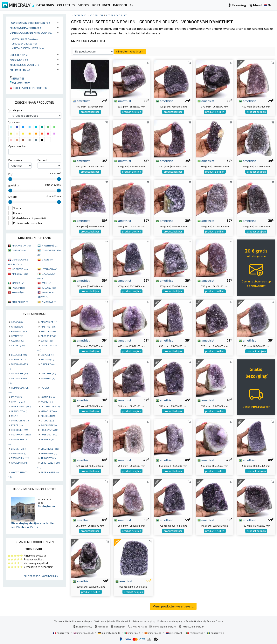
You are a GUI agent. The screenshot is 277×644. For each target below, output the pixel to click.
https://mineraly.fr (193, 627)
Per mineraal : (16, 160)
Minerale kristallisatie (28, 48)
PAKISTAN (19, 288)
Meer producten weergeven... (173, 606)
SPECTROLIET (50, 449)
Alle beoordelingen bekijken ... (42, 576)
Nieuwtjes (17, 78)
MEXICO (18, 283)
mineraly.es (153, 633)
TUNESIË (18, 292)
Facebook (101, 627)
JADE (45, 388)
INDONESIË (20, 269)
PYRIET (17, 425)
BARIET (47, 341)
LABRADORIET (21, 406)
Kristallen (96, 15)
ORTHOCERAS (20, 420)
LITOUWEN (49, 269)
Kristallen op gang (25, 39)
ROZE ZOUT (49, 434)
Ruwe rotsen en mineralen (30, 23)
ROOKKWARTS (21, 434)
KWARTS (18, 402)
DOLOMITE (19, 359)
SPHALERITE (49, 453)
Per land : (43, 160)
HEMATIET (48, 378)
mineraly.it (133, 633)
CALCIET (18, 345)
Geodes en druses (24, 44)
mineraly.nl (174, 633)
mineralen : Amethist (130, 51)
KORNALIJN (48, 397)
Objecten (19, 55)
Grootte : (13, 197)
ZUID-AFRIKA (20, 302)
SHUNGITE (19, 449)
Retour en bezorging (144, 621)
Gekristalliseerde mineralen (31, 33)
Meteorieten (20, 69)
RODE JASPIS (49, 430)
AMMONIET (19, 331)
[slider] (10, 179)
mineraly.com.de (109, 633)
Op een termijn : (17, 146)
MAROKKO (20, 274)
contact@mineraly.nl (165, 627)
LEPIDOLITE (19, 411)
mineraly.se (215, 633)
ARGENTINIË (50, 246)
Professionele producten (28, 88)
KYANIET (47, 402)
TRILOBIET (48, 458)
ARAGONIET (49, 336)
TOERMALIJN (20, 458)
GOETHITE (48, 373)
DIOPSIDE (48, 355)
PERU (46, 283)
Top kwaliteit (20, 83)
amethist (81, 101)
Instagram (118, 627)
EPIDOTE (47, 359)
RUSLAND (49, 288)
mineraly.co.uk (84, 633)
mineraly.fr (61, 633)
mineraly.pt (195, 633)
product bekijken (90, 112)
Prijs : (11, 174)
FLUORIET (48, 364)
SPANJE (47, 260)
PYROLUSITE (49, 425)
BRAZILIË (19, 250)
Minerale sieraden (25, 65)
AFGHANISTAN (21, 246)
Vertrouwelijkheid (104, 621)
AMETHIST (48, 327)
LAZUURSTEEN (50, 406)
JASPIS (17, 397)
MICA (15, 416)
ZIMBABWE (49, 302)
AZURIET (17, 341)
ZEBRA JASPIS (50, 472)
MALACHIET (49, 411)
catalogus (80, 15)
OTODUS (47, 420)
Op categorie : (16, 110)
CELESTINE (19, 355)
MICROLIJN (49, 416)
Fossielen (19, 60)
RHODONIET (19, 430)
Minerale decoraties (26, 28)
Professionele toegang (170, 621)
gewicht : (14, 185)
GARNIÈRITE (19, 373)
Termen (58, 621)
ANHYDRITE (49, 331)
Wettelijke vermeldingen (79, 621)
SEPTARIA (48, 439)
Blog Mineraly (83, 627)
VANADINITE (19, 463)
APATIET (17, 336)
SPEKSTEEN (19, 453)
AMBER (17, 327)
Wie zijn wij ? (123, 621)
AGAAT (17, 322)
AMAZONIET (49, 322)
